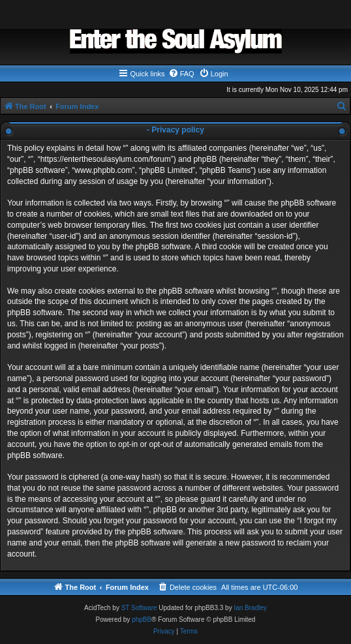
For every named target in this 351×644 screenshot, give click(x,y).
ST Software (139, 608)
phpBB (142, 620)
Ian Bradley (250, 608)
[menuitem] (181, 74)
